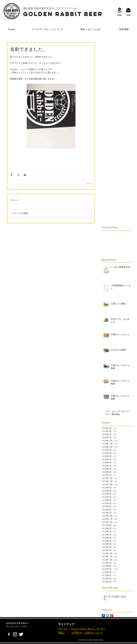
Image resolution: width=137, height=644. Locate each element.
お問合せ (77, 633)
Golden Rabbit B (80, 629)
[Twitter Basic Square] (108, 616)
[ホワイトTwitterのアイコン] (21, 634)
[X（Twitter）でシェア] (18, 175)
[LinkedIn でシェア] (25, 175)
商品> (62, 633)
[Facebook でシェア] (11, 175)
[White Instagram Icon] (15, 634)
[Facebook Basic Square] (103, 616)
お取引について (94, 633)
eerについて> (97, 629)
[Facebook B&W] (9, 634)
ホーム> (63, 629)
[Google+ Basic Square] (112, 616)
